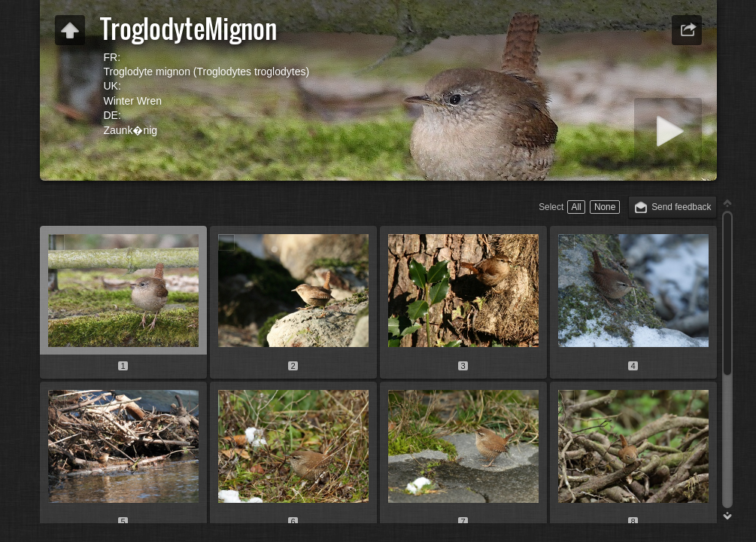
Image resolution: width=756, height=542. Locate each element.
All (576, 207)
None (605, 207)
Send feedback (681, 207)
